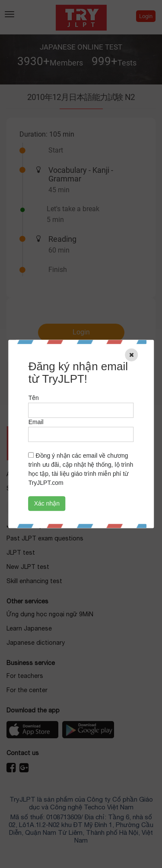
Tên (34, 398)
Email (36, 422)
